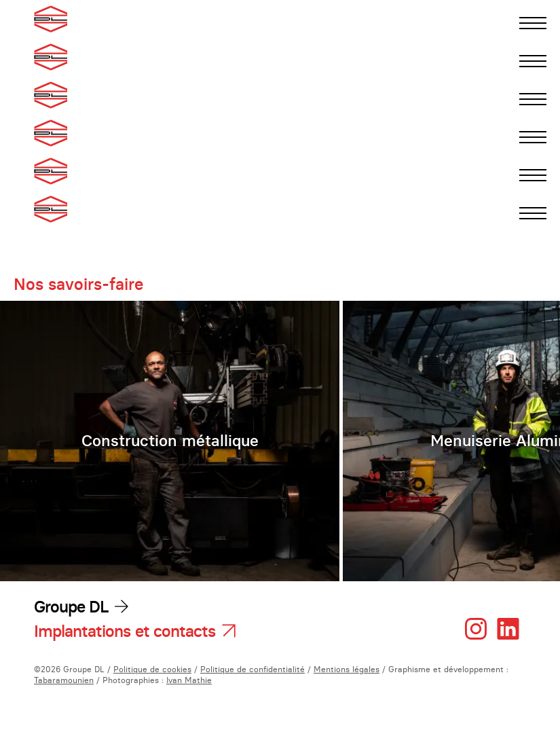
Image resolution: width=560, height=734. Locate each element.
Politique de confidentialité (253, 669)
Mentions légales (347, 669)
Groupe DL (71, 607)
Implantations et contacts (125, 631)
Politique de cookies (152, 669)
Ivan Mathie (189, 680)
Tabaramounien (64, 680)
